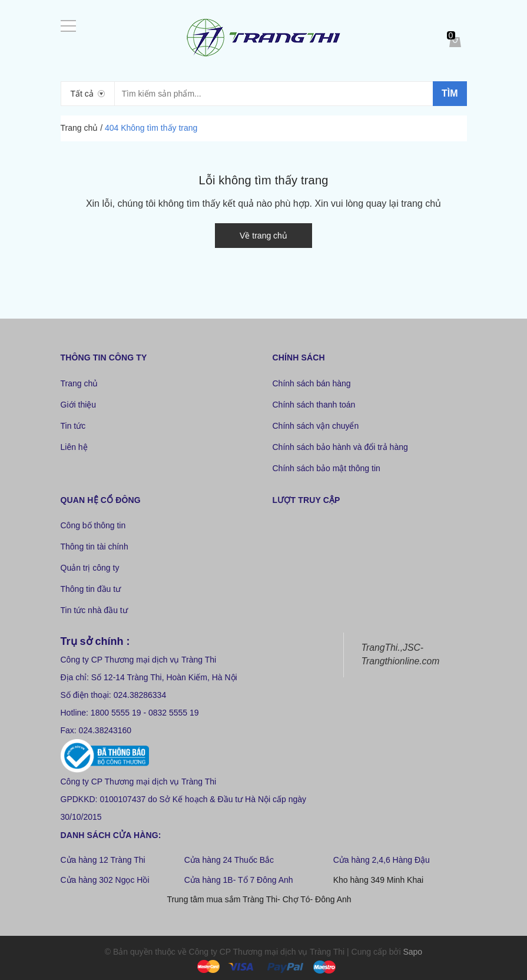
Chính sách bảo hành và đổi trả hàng (340, 447)
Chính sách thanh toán (314, 405)
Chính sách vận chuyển (316, 426)
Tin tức (73, 426)
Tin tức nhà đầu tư (94, 610)
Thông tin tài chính (95, 547)
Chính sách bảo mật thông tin (327, 468)
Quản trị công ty (90, 568)
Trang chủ (79, 128)
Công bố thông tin (93, 525)
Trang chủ (79, 383)
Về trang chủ (263, 236)
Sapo (412, 952)
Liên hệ (74, 447)
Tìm (450, 93)
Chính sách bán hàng (312, 383)
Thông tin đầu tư (91, 589)
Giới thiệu (79, 405)
